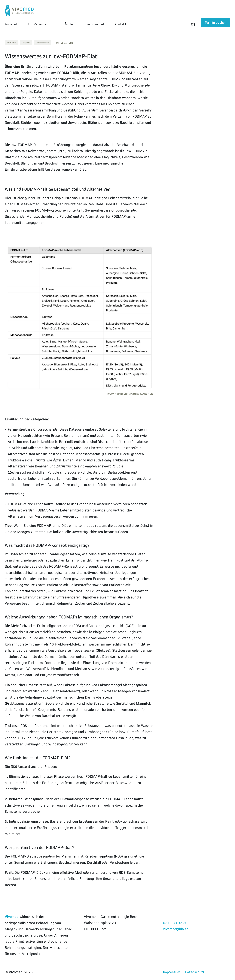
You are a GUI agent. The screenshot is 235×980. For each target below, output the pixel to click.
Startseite (12, 43)
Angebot (26, 43)
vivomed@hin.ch (176, 929)
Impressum (172, 972)
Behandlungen (43, 43)
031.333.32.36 (175, 923)
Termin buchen (216, 22)
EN (193, 25)
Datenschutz (195, 972)
